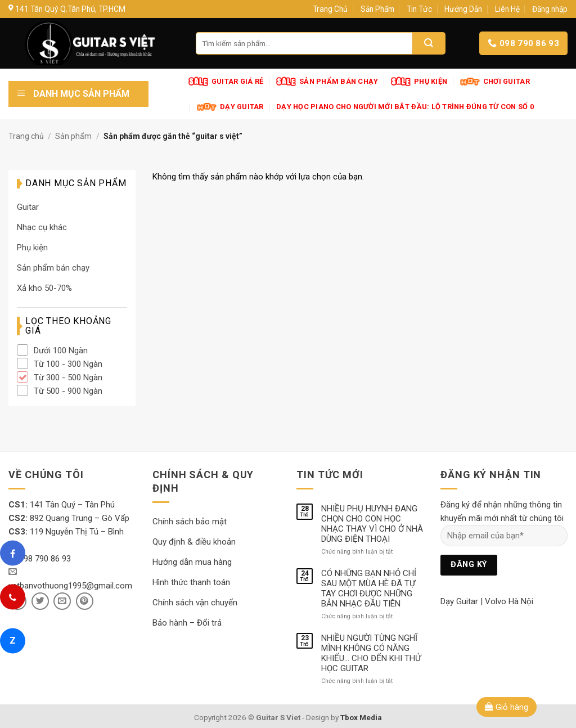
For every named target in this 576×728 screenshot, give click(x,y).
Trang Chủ (330, 9)
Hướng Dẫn (463, 9)
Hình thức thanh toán (191, 582)
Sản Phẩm (377, 9)
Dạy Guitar (459, 601)
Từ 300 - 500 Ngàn (68, 378)
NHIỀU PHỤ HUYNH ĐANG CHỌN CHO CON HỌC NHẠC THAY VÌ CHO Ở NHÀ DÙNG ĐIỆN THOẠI (372, 524)
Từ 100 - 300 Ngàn (68, 364)
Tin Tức (419, 9)
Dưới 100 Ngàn (61, 350)
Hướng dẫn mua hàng (192, 562)
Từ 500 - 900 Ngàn (68, 391)
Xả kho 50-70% (44, 288)
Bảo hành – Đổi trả (187, 623)
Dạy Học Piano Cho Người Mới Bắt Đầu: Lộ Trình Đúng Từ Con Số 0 (405, 107)
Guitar (28, 207)
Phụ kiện (32, 248)
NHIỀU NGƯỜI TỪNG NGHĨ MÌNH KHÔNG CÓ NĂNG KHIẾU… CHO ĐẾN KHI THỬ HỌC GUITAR (371, 653)
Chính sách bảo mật (190, 522)
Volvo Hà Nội (509, 601)
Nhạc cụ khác (42, 227)
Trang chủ (26, 136)
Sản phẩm (73, 136)
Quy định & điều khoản (194, 542)
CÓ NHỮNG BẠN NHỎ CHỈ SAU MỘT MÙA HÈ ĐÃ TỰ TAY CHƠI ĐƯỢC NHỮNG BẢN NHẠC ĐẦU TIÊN (369, 588)
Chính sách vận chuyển (195, 603)
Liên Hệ (507, 9)
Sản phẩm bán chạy (53, 268)
